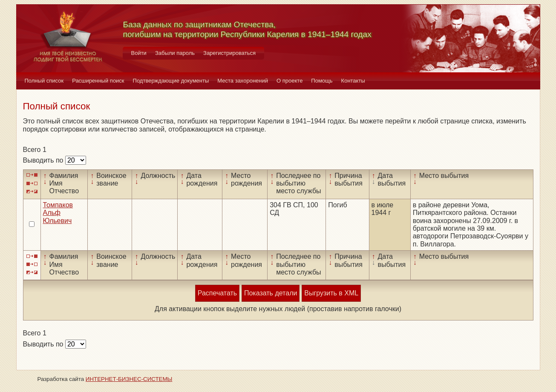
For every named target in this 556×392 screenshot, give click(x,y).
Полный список (44, 81)
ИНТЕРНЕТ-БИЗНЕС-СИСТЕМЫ (129, 379)
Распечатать (217, 293)
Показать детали (271, 293)
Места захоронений (243, 81)
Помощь (322, 81)
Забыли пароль (175, 53)
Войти (139, 53)
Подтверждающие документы (171, 81)
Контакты (353, 81)
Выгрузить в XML (331, 293)
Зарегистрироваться (229, 53)
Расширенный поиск (98, 81)
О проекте (290, 81)
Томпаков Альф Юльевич (58, 213)
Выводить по (44, 160)
